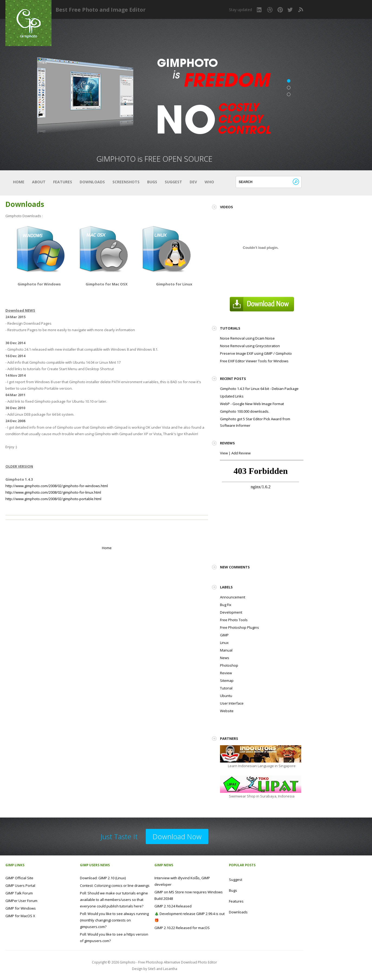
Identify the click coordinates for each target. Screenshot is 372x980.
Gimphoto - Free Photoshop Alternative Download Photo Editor (168, 962)
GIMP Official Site (19, 878)
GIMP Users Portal (20, 885)
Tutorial (226, 688)
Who (209, 182)
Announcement (233, 597)
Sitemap (227, 681)
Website (227, 711)
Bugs (152, 182)
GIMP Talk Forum (19, 893)
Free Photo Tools (234, 620)
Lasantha (170, 969)
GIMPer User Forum (21, 901)
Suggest (173, 182)
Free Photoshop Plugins (240, 627)
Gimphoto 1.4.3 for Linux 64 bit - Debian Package (259, 389)
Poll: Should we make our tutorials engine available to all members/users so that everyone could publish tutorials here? (114, 900)
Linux (224, 643)
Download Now (177, 836)
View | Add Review (235, 453)
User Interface (232, 703)
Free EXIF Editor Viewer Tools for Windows (254, 361)
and (160, 969)
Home (19, 182)
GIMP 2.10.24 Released (173, 906)
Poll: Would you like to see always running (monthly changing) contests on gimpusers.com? (114, 920)
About (39, 182)
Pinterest (280, 10)
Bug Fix (226, 605)
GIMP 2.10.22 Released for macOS (182, 928)
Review (226, 673)
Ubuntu (226, 696)
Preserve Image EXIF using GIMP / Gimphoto (256, 353)
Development (231, 612)
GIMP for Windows (21, 908)
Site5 (152, 969)
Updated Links (232, 396)
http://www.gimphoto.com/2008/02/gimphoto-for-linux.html (53, 492)
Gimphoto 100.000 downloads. (245, 411)
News (225, 658)
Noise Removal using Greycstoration (250, 346)
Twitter (290, 10)
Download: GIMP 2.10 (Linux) (103, 878)
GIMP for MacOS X (20, 916)
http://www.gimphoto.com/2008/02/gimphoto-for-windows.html (57, 486)
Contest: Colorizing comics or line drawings (115, 885)
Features (63, 182)
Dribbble (270, 10)
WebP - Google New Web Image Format (252, 404)
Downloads (92, 182)
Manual (226, 650)
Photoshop (229, 665)
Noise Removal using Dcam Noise (247, 338)
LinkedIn (260, 10)
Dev (193, 182)
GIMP (224, 635)
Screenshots (126, 182)
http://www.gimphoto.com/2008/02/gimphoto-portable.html (53, 499)
